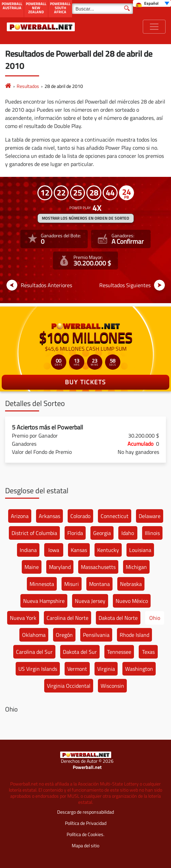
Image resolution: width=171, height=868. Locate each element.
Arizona (20, 516)
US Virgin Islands (38, 669)
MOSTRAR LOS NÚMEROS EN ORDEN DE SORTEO (85, 218)
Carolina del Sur (34, 652)
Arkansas (49, 516)
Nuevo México (132, 601)
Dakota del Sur (80, 652)
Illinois (152, 533)
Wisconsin (112, 686)
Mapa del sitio (85, 845)
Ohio (155, 618)
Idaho (128, 533)
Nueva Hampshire (44, 601)
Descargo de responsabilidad (85, 812)
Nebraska (131, 584)
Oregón (64, 635)
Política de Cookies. (85, 834)
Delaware (150, 516)
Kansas (79, 550)
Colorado (80, 516)
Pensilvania (96, 635)
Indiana (28, 550)
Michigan (136, 567)
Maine (32, 567)
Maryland (60, 567)
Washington (139, 669)
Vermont (77, 669)
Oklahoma (34, 635)
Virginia (106, 669)
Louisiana (140, 550)
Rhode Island (134, 635)
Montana (99, 584)
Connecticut (115, 516)
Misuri (72, 584)
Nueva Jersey (90, 601)
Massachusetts (98, 567)
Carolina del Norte (67, 618)
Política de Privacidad (86, 823)
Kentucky (108, 550)
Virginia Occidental (69, 686)
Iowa (54, 550)
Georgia (102, 533)
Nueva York (23, 618)
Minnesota (42, 584)
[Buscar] (102, 9)
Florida (75, 533)
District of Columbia (34, 533)
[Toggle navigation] (154, 27)
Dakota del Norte (118, 618)
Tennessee (119, 652)
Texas (148, 652)
